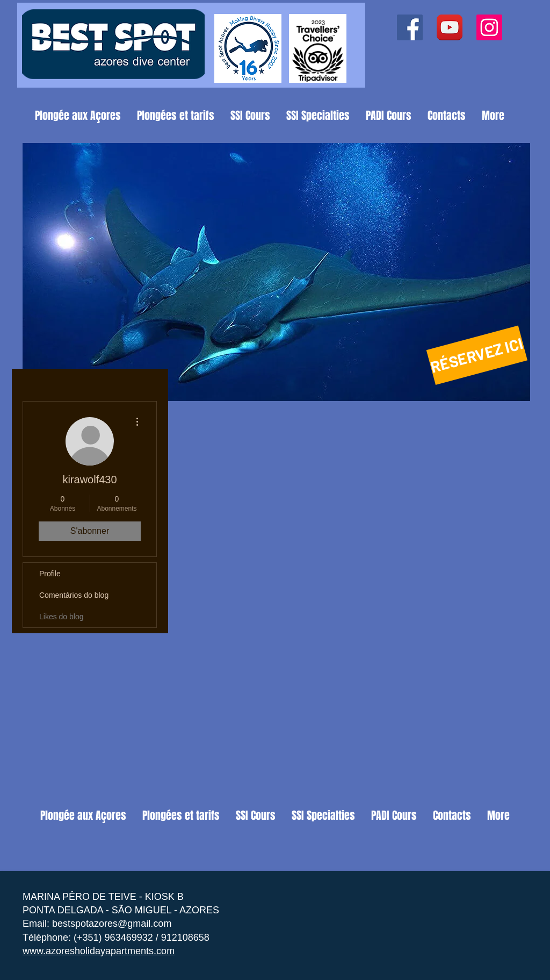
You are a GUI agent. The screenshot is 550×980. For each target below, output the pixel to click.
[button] (276, 272)
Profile (50, 574)
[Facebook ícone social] (410, 27)
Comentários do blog (74, 595)
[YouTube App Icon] (450, 27)
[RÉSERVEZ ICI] (477, 355)
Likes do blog (61, 617)
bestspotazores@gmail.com (112, 924)
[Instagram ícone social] (489, 27)
